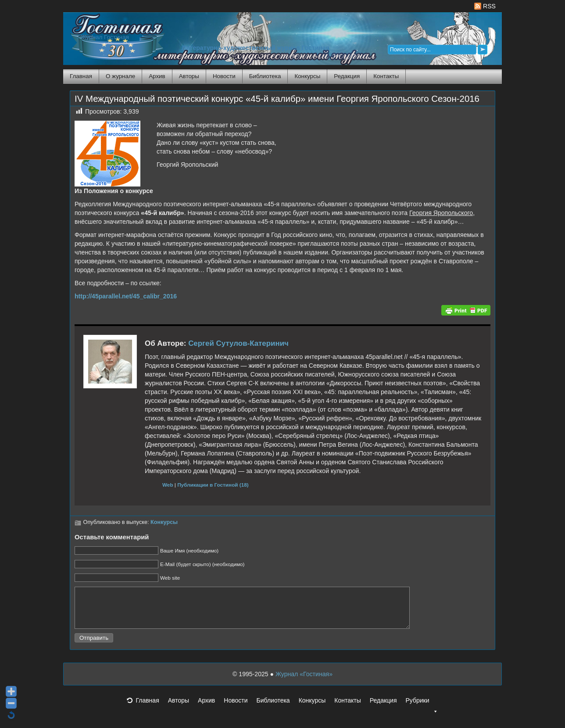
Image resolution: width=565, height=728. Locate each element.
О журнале (120, 76)
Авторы (189, 76)
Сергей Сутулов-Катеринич (238, 343)
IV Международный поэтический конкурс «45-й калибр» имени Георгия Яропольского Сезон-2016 (277, 99)
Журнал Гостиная (105, 37)
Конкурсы (307, 76)
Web (168, 485)
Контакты (386, 76)
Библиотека (265, 76)
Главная (81, 76)
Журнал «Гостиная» (304, 682)
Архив (157, 76)
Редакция (347, 76)
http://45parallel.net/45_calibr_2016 (126, 296)
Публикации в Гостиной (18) (213, 485)
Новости (224, 76)
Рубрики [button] (422, 711)
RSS (485, 6)
